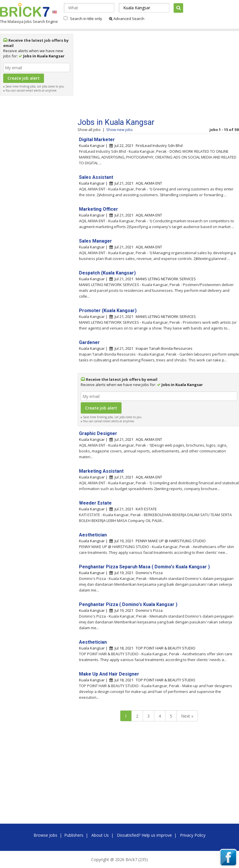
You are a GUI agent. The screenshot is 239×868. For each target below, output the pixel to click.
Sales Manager (95, 241)
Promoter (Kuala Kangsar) (108, 311)
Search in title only (86, 19)
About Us (100, 835)
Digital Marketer (97, 140)
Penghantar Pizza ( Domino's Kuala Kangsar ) (128, 604)
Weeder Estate (95, 503)
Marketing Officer (99, 209)
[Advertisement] (37, 185)
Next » (187, 716)
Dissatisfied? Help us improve (144, 835)
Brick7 (25, 10)
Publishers (74, 835)
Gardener (89, 342)
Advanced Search (127, 19)
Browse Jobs (45, 835)
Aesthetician (93, 535)
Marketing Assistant (101, 471)
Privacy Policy (193, 835)
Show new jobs (120, 130)
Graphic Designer (98, 433)
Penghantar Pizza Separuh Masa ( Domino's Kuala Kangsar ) (144, 567)
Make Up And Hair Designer (109, 674)
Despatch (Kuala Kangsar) (107, 273)
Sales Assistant (96, 177)
